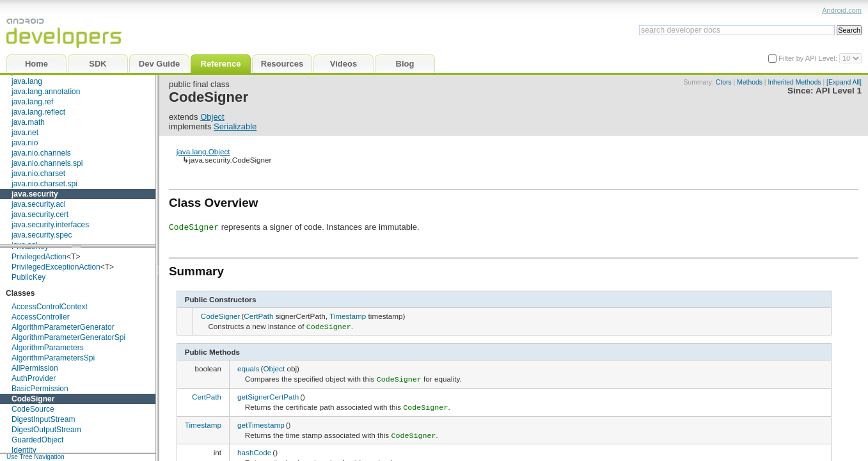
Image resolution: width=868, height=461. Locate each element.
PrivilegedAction (39, 257)
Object (212, 117)
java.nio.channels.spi (47, 163)
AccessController (41, 317)
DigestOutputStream (46, 430)
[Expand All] (844, 82)
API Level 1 (839, 91)
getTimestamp (261, 421)
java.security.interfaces (50, 225)
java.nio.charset (38, 174)
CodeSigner (33, 399)
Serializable (235, 126)
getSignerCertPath (268, 394)
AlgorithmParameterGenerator (63, 327)
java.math (28, 122)
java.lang (27, 81)
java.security (35, 194)
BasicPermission (40, 389)
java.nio (25, 143)
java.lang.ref (32, 102)
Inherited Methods (794, 82)
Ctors (724, 82)
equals (248, 367)
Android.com (842, 10)
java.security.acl (38, 204)
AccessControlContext (50, 307)
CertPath (258, 316)
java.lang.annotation (46, 92)
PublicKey (28, 277)
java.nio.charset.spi (44, 184)
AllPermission (35, 368)
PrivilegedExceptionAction (56, 267)
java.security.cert (40, 214)
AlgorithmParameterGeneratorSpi (68, 337)
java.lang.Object (203, 151)
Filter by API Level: (809, 58)
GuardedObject (37, 440)
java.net (25, 133)
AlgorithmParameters (48, 348)
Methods (750, 82)
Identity (24, 450)
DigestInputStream (43, 419)
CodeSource (33, 409)
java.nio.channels (41, 153)
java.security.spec (42, 235)
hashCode (254, 448)
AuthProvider (34, 378)
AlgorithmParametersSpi (53, 358)
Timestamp (348, 316)
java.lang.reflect (38, 112)
